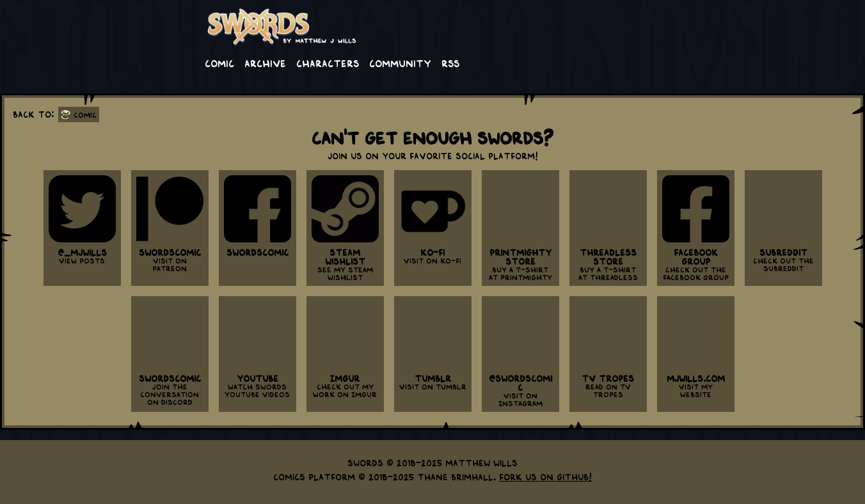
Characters (328, 63)
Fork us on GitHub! (545, 476)
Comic (219, 63)
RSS (450, 63)
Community (400, 63)
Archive (265, 63)
